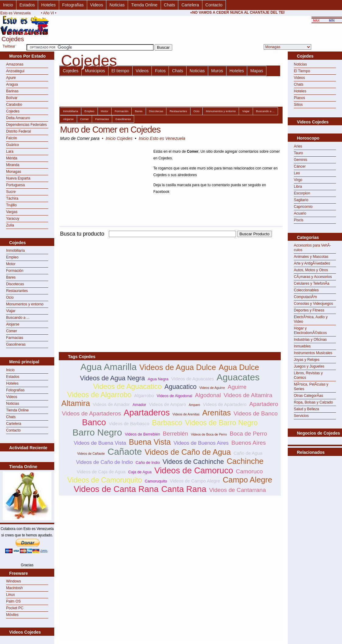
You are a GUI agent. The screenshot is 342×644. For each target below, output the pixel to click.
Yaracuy (13, 219)
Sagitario (301, 200)
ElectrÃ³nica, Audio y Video (311, 319)
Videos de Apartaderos (91, 413)
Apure (11, 78)
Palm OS (13, 601)
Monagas (14, 172)
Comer (12, 331)
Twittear (9, 46)
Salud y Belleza (306, 409)
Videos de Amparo (168, 404)
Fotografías (73, 5)
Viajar (11, 311)
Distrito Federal (18, 131)
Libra (298, 187)
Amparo (194, 405)
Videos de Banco (256, 413)
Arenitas (216, 413)
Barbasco (167, 423)
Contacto (214, 5)
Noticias (117, 5)
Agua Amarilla (109, 367)
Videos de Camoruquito (105, 480)
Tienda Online (144, 5)
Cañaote (125, 452)
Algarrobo (144, 395)
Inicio (8, 5)
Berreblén (175, 434)
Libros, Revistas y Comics (308, 375)
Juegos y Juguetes (309, 366)
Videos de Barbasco (129, 423)
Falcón (12, 138)
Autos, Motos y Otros (311, 270)
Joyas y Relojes (307, 360)
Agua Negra (158, 379)
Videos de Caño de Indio (104, 462)
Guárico (12, 145)
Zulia (10, 225)
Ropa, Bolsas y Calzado (313, 402)
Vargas (12, 212)
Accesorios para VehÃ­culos (312, 248)
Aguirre (237, 387)
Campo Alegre (248, 480)
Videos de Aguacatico (127, 386)
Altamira (76, 403)
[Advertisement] (130, 281)
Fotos (160, 71)
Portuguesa (15, 185)
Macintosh (14, 588)
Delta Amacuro (18, 118)
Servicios (301, 416)
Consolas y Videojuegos (313, 304)
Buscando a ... (18, 318)
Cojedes (13, 111)
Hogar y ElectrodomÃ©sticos (310, 331)
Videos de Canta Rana (116, 489)
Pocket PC (15, 608)
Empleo (12, 257)
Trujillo (11, 205)
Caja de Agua (140, 472)
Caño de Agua (248, 453)
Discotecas (15, 284)
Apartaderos (147, 413)
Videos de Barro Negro (221, 423)
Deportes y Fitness (309, 310)
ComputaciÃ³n (305, 297)
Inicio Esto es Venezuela (162, 138)
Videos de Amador (111, 404)
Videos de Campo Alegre (195, 481)
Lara (10, 151)
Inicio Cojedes (119, 138)
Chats (170, 5)
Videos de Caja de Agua (101, 472)
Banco (94, 422)
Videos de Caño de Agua (188, 452)
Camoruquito (156, 481)
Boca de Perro (249, 434)
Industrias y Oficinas (310, 340)
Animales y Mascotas (311, 257)
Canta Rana (184, 489)
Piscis (299, 220)
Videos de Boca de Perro (209, 434)
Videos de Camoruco (194, 470)
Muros (217, 71)
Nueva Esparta (18, 178)
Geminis (301, 160)
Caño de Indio (148, 463)
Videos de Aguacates (193, 379)
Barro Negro (97, 432)
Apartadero (264, 404)
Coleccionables (306, 290)
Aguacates (238, 377)
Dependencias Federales (26, 125)
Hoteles (48, 5)
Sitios (298, 105)
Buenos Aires (249, 443)
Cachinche (245, 461)
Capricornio (303, 207)
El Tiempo (302, 71)
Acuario (300, 213)
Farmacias (15, 338)
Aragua (12, 84)
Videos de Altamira (248, 395)
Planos (299, 98)
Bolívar (12, 98)
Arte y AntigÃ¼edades (312, 263)
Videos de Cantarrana (237, 490)
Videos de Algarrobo (100, 395)
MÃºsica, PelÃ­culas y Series (311, 387)
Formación (15, 271)
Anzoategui (15, 71)
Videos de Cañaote (91, 454)
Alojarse (13, 324)
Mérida (12, 158)
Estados (27, 5)
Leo (297, 173)
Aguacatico (180, 387)
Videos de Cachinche (193, 462)
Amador (139, 405)
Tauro (298, 153)
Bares (11, 277)
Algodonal (208, 395)
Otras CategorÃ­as (308, 396)
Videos (97, 5)
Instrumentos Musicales (313, 353)
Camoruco (249, 471)
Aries (298, 146)
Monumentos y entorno (25, 304)
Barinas (12, 91)
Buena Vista (150, 442)
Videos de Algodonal (174, 396)
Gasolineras (16, 344)
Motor (11, 264)
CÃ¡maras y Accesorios (313, 277)
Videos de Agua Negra (112, 378)
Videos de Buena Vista (100, 443)
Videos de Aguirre (212, 388)
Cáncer (300, 166)
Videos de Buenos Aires (201, 443)
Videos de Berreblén (142, 434)
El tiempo (120, 71)
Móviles (12, 615)
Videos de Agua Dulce (178, 367)
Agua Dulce (239, 367)
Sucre (11, 192)
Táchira (12, 198)
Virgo (298, 180)
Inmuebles (302, 346)
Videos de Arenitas (186, 414)
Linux (11, 595)
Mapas (257, 71)
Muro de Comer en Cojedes (110, 130)
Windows (14, 581)
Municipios (95, 71)
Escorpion (302, 193)
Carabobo (14, 105)
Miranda (13, 165)
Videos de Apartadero (225, 404)
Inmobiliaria (15, 251)
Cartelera (190, 5)
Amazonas (15, 64)
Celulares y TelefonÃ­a (312, 283)
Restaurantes (17, 291)
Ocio (10, 297)
